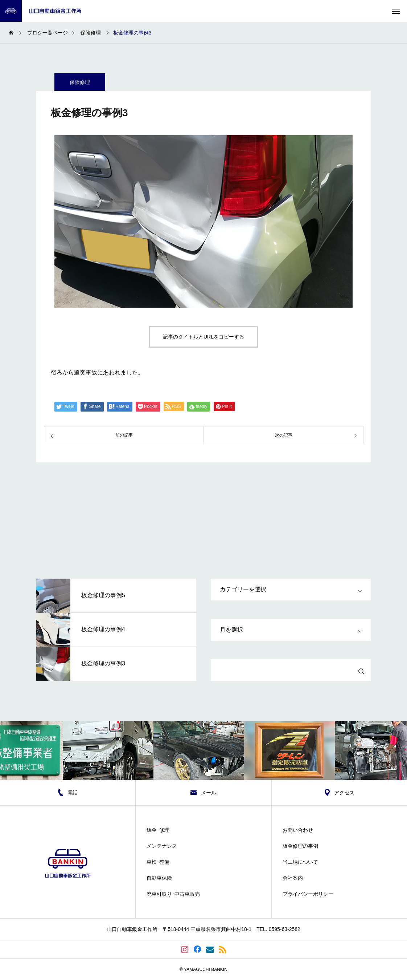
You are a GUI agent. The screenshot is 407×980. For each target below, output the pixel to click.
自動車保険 (159, 878)
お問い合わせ (298, 830)
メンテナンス (162, 846)
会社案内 (293, 878)
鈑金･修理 (158, 830)
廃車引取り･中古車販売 (173, 894)
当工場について (300, 862)
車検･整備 (158, 862)
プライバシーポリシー (308, 894)
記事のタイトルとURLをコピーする (203, 337)
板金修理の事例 (300, 846)
